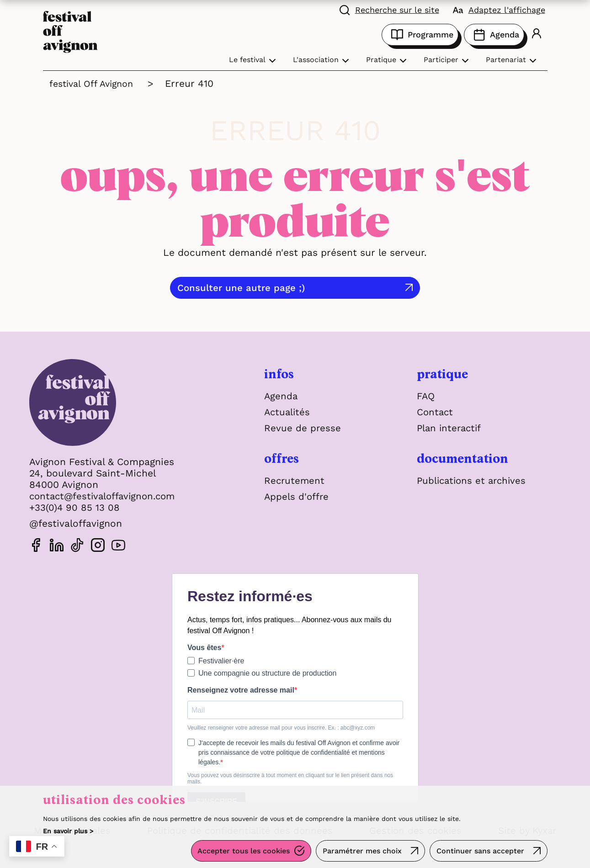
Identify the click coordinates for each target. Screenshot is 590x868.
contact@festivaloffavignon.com (106, 496)
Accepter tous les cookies (241, 852)
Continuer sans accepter (480, 852)
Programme (420, 35)
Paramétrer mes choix (361, 852)
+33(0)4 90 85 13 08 (75, 507)
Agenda (494, 35)
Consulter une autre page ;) (281, 288)
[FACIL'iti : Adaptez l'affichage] (499, 9)
